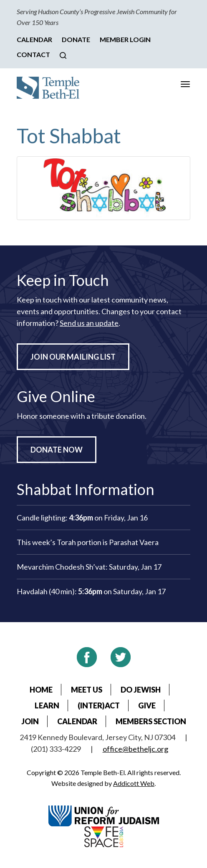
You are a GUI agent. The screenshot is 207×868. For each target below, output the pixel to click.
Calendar (34, 39)
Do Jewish (141, 690)
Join (30, 721)
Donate (76, 39)
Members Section (151, 721)
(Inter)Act (99, 705)
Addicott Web (134, 783)
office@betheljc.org (135, 749)
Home (41, 690)
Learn (47, 705)
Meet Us (87, 690)
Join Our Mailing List (73, 357)
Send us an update (89, 323)
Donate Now (57, 450)
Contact (33, 54)
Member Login (125, 39)
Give (147, 705)
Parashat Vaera (134, 542)
